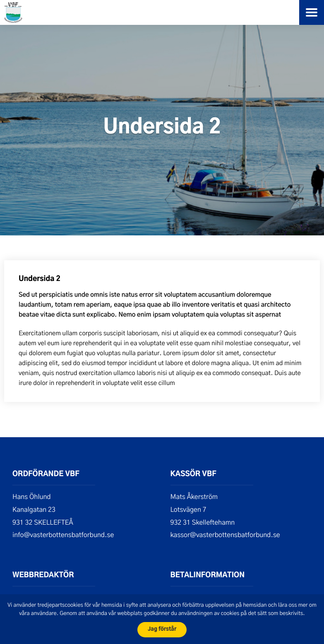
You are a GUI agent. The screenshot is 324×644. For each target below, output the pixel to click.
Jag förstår (162, 629)
